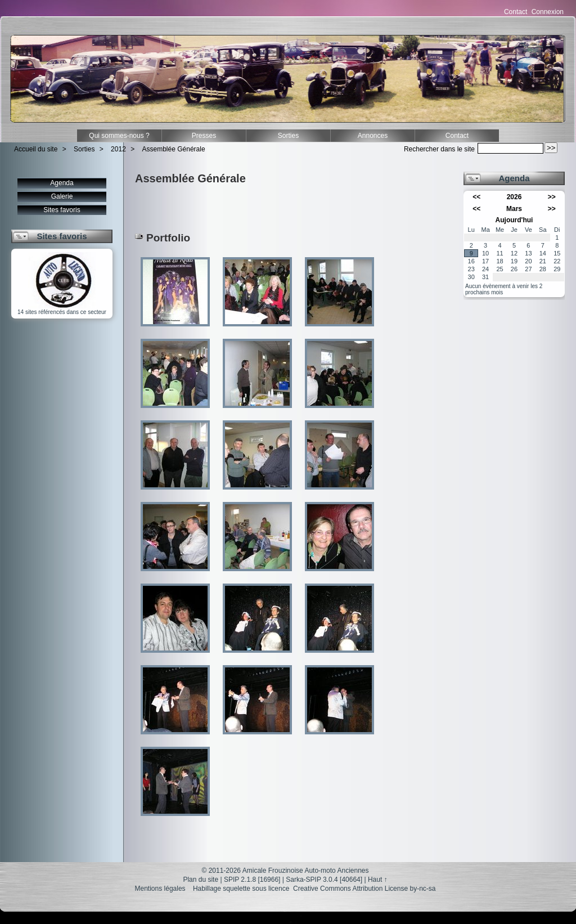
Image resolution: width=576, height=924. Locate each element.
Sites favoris (62, 210)
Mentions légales (160, 889)
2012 (118, 149)
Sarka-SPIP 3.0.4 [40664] (324, 880)
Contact (516, 12)
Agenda (62, 183)
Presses (204, 136)
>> (552, 197)
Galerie (62, 196)
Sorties (288, 136)
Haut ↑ (378, 880)
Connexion (548, 12)
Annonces (373, 136)
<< (476, 197)
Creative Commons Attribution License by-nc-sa (364, 889)
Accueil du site (36, 149)
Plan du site (201, 880)
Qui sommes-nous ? (119, 136)
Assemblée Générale (174, 149)
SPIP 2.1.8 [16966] (252, 880)
